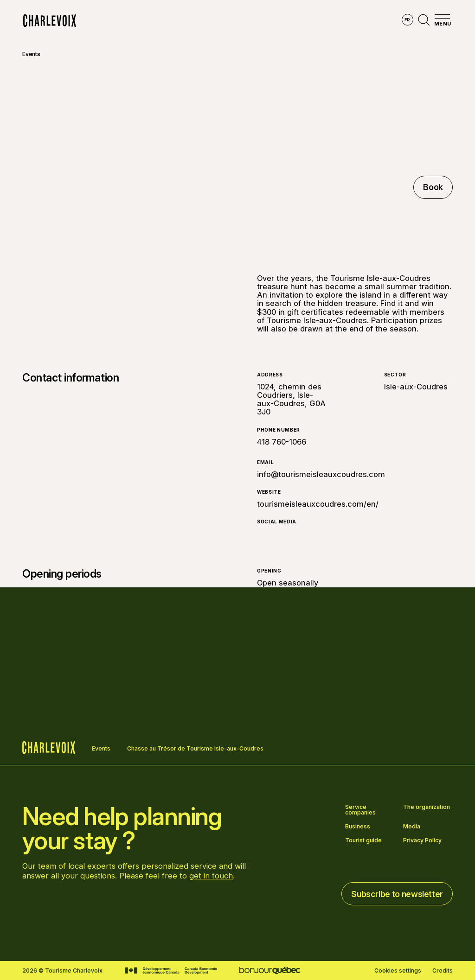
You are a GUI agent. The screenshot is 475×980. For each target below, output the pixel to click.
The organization (427, 807)
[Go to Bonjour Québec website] (270, 970)
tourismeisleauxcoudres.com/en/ (318, 504)
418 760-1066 (282, 442)
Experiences (299, 21)
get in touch (211, 876)
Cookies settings (398, 971)
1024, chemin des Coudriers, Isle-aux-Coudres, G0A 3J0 (291, 399)
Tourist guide (363, 840)
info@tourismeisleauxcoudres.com (321, 474)
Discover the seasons (224, 21)
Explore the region (137, 21)
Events (31, 54)
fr (408, 20)
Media (412, 827)
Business (358, 827)
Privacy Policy (422, 840)
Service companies (360, 810)
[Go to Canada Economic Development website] (171, 971)
